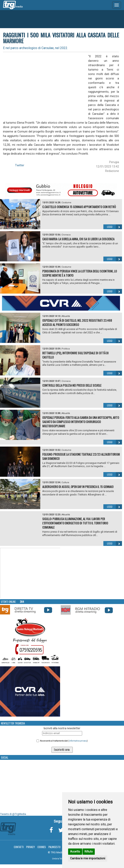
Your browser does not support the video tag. (30, 573)
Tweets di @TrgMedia (13, 814)
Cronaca (66, 235)
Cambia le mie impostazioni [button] (88, 858)
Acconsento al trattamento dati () (64, 741)
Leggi (114, 227)
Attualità (66, 316)
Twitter (20, 165)
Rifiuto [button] (89, 852)
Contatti (19, 847)
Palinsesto (54, 847)
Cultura (65, 482)
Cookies (42, 847)
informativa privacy (78, 741)
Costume (67, 203)
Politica (66, 349)
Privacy (31, 847)
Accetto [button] (75, 852)
